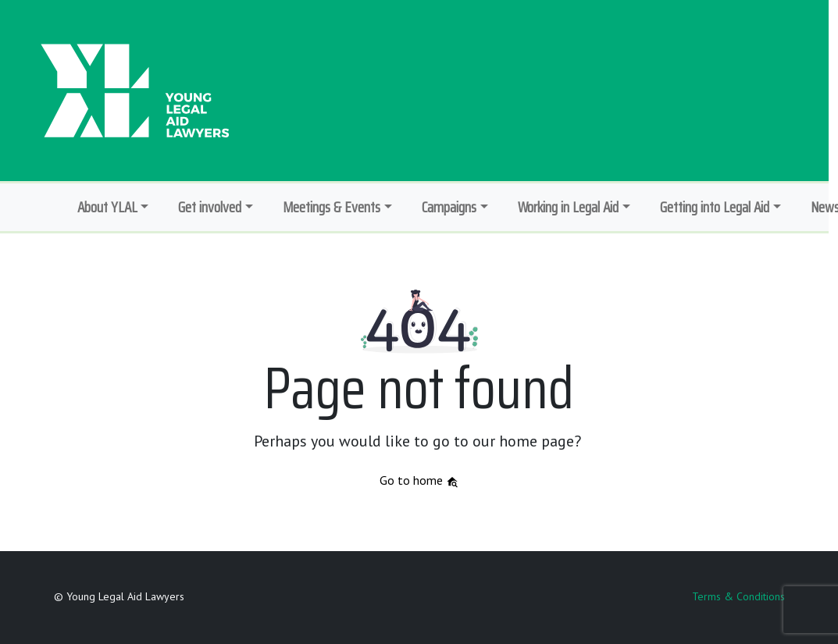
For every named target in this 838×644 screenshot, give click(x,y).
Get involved (210, 207)
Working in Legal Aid (568, 207)
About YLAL (107, 207)
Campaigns (449, 207)
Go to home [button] (419, 480)
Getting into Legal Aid (715, 207)
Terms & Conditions (738, 596)
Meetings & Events (332, 207)
